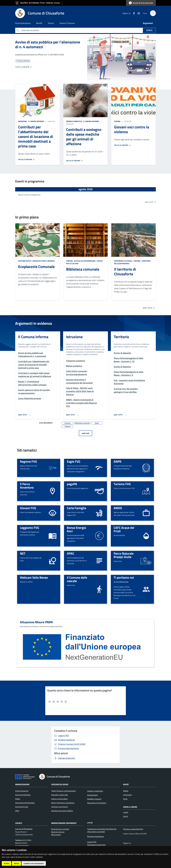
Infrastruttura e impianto (43, 261)
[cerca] (153, 13)
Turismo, (137, 261)
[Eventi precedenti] (17, 189)
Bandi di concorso (58, 832)
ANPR (118, 461)
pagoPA (72, 484)
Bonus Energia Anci (76, 529)
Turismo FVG (122, 484)
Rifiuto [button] (17, 863)
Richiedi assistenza (66, 740)
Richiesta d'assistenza (95, 836)
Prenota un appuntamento (133, 829)
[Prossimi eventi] (154, 189)
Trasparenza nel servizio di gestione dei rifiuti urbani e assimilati (102, 830)
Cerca (149, 30)
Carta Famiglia (76, 508)
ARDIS (118, 508)
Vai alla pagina (26, 159)
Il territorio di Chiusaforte (125, 272)
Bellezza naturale (122, 263)
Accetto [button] (7, 863)
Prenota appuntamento (68, 748)
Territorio (121, 337)
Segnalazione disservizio (96, 845)
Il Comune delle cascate (77, 579)
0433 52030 (72, 744)
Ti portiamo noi (124, 577)
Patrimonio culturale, (124, 261)
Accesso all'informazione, (85, 261)
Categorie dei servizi (60, 784)
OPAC (71, 553)
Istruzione (74, 337)
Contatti (19, 823)
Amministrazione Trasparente (64, 823)
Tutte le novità (24, 67)
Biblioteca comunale (83, 269)
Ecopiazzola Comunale (36, 267)
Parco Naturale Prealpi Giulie (124, 555)
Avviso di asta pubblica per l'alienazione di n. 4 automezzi (48, 44)
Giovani (117, 121)
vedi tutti (85, 433)
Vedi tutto (150, 202)
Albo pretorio (56, 835)
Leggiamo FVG (30, 528)
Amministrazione (22, 784)
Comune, (70, 261)
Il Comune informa (36, 121)
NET (23, 553)
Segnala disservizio (66, 758)
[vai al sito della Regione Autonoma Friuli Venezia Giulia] (39, 3)
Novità (126, 784)
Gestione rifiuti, (25, 261)
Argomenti (148, 23)
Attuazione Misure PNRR (36, 622)
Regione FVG (28, 461)
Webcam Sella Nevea (34, 577)
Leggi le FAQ (63, 736)
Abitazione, (23, 121)
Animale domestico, (75, 121)
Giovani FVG (28, 508)
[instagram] (138, 13)
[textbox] (85, 702)
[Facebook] (133, 13)
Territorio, (146, 261)
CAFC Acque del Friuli (124, 529)
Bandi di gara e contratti (60, 829)
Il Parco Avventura (27, 486)
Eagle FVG (74, 461)
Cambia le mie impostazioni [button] (34, 863)
